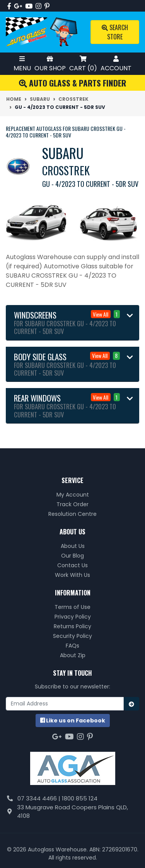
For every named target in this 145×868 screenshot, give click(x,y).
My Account (73, 495)
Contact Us (72, 565)
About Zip (73, 655)
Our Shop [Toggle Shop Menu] (50, 64)
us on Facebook (73, 721)
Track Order (72, 504)
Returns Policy (72, 626)
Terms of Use (72, 607)
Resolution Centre (72, 514)
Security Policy (72, 636)
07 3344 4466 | (40, 798)
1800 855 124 (80, 798)
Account (116, 64)
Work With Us (72, 575)
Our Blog (72, 556)
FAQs (72, 646)
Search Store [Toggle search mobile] (115, 32)
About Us (73, 546)
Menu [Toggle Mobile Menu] (22, 64)
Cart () (83, 64)
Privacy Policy (73, 617)
